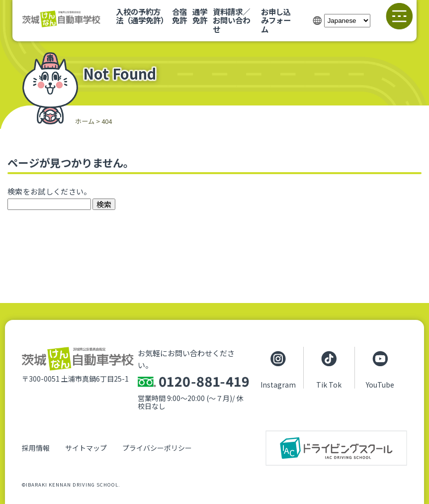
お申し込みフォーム (276, 20)
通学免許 (200, 16)
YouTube (380, 384)
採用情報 (36, 448)
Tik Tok (329, 384)
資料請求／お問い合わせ (231, 20)
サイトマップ (86, 448)
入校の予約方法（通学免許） (142, 16)
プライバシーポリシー (157, 448)
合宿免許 (179, 16)
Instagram (278, 384)
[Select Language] (347, 21)
